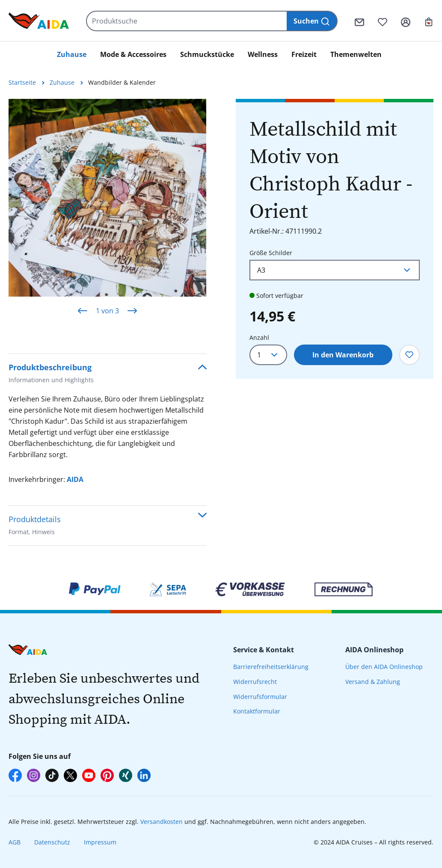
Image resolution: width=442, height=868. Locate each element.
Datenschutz (52, 842)
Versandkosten (162, 822)
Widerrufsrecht (255, 682)
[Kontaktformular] (359, 21)
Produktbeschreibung (51, 374)
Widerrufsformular (260, 697)
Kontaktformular (257, 711)
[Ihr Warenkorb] (429, 21)
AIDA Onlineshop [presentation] (374, 650)
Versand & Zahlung (373, 682)
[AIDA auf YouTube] (89, 775)
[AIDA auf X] (70, 775)
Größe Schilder (271, 252)
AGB (15, 842)
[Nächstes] (132, 311)
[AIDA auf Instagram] (34, 775)
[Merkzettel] (383, 21)
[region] (108, 212)
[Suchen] (312, 21)
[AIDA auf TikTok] (52, 775)
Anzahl (259, 337)
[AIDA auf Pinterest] (107, 775)
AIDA (75, 479)
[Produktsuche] (187, 21)
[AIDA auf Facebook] (15, 775)
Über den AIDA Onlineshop (384, 667)
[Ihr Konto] (406, 21)
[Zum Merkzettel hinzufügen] (409, 355)
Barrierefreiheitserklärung (271, 667)
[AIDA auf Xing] (126, 775)
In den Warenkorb (343, 355)
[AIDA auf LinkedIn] (144, 775)
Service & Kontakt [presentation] (264, 650)
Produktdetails (35, 526)
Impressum (100, 842)
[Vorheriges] (83, 311)
